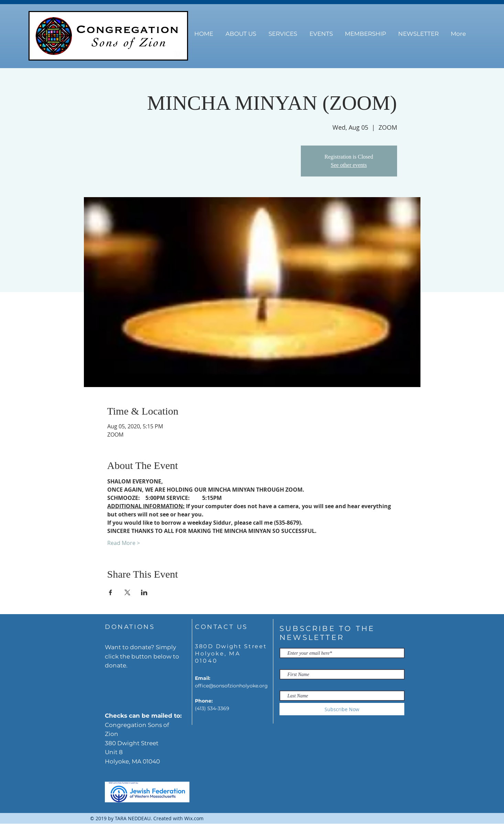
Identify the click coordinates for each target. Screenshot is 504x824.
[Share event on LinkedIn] (144, 592)
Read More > (124, 543)
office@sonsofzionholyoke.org (231, 686)
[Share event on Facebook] (111, 592)
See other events (349, 165)
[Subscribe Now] (342, 709)
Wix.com (194, 818)
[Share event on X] (127, 592)
